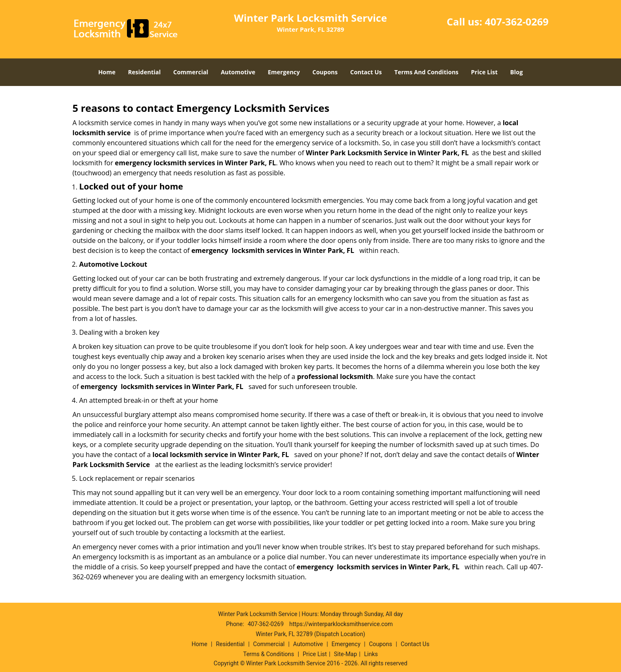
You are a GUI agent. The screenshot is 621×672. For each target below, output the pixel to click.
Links (371, 654)
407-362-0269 (517, 21)
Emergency (284, 72)
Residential (144, 72)
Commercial (191, 72)
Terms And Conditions (426, 72)
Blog (517, 72)
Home (107, 72)
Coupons (325, 72)
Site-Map (346, 654)
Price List (484, 72)
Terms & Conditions (269, 654)
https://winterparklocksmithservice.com (341, 624)
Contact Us (366, 72)
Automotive (238, 72)
